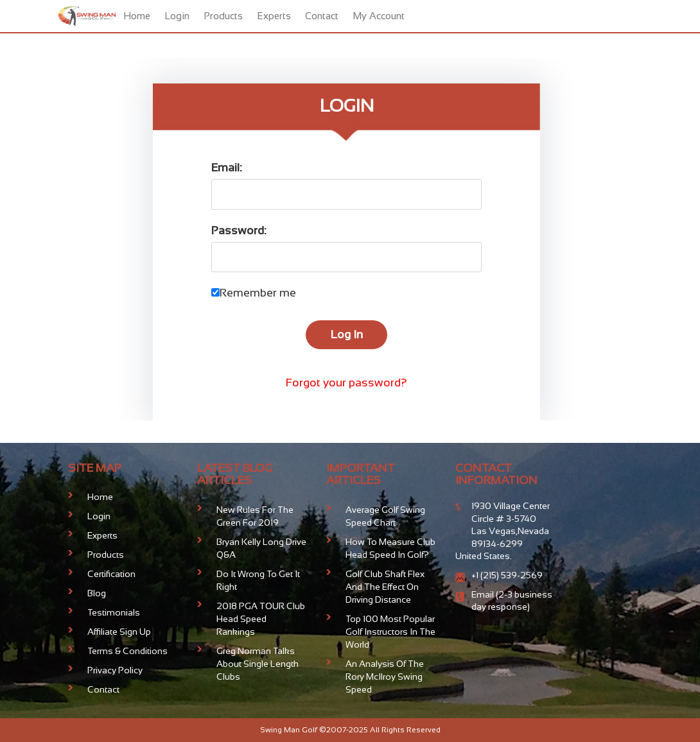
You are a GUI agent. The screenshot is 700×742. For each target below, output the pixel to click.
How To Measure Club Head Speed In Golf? (390, 548)
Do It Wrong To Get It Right (258, 580)
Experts (274, 16)
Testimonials (114, 612)
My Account (379, 16)
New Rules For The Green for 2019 (255, 516)
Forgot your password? (346, 383)
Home (137, 16)
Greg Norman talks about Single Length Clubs (258, 664)
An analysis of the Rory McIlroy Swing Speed (385, 677)
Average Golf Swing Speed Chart (385, 516)
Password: (239, 230)
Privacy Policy (115, 670)
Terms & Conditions (127, 651)
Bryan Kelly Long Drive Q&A (261, 548)
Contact (322, 16)
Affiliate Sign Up (119, 632)
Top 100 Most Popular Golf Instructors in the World (390, 632)
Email (484, 594)
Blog (97, 593)
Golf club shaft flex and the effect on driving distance (385, 587)
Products (223, 16)
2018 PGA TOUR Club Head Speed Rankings (261, 619)
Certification (111, 574)
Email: (227, 168)
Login (177, 16)
